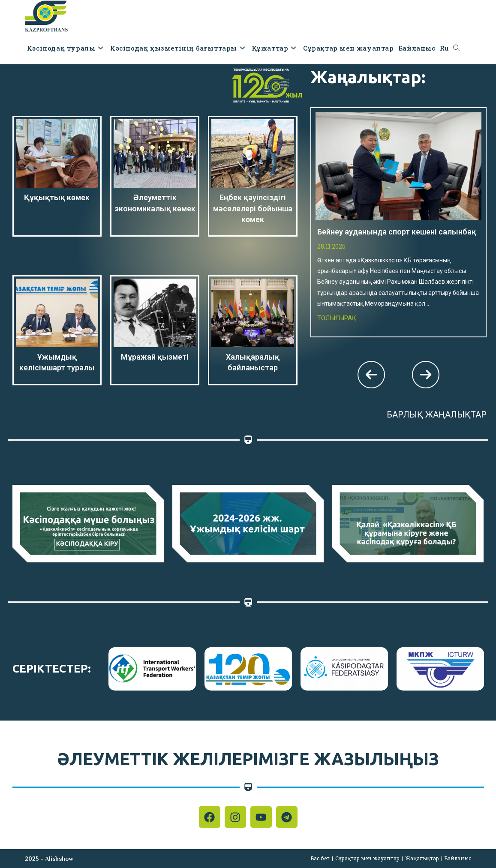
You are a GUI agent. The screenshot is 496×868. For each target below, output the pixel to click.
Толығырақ (337, 318)
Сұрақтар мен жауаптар (367, 858)
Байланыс (458, 858)
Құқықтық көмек (57, 197)
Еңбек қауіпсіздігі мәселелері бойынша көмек (253, 208)
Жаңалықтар (422, 858)
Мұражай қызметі (155, 357)
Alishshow (59, 859)
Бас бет (320, 858)
